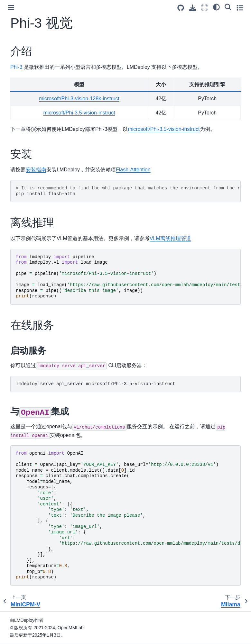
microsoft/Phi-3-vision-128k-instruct (79, 99)
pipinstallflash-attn (128, 191)
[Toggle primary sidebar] (11, 8)
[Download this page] (193, 8)
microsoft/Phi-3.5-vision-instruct (79, 113)
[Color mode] (216, 7)
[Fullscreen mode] (205, 8)
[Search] (228, 7)
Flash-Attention (133, 170)
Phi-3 (16, 67)
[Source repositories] (181, 8)
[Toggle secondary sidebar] (240, 8)
